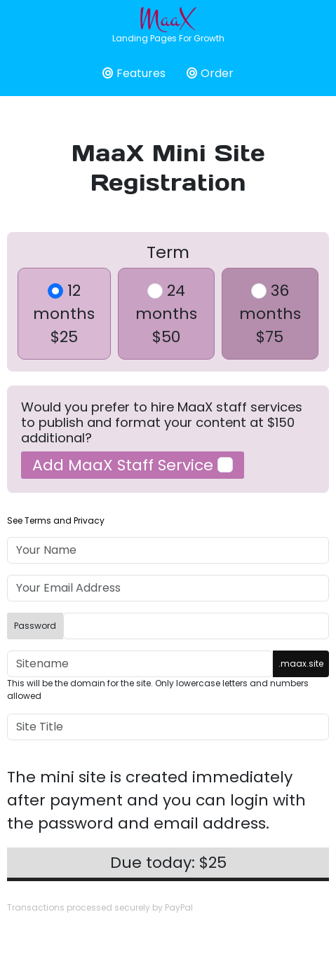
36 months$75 (270, 314)
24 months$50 (166, 314)
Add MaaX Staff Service (133, 465)
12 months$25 (64, 314)
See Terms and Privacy (56, 520)
